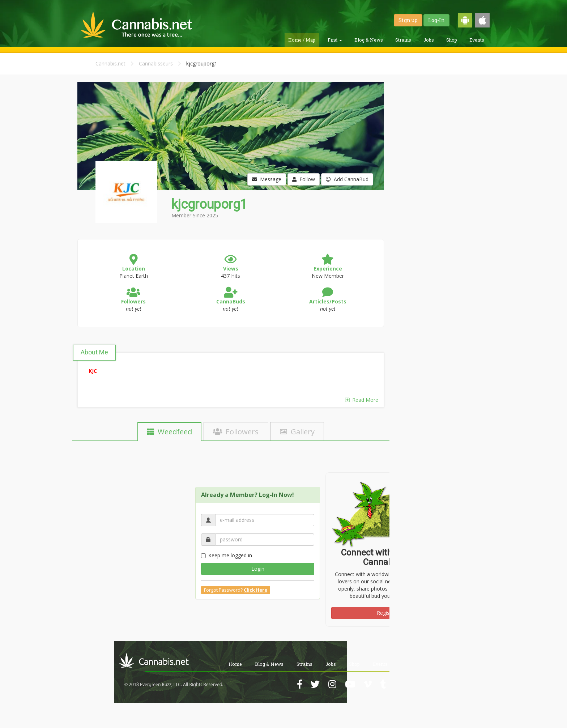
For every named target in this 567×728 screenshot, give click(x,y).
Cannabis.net (110, 63)
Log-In (436, 20)
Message (267, 179)
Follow (304, 179)
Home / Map (302, 40)
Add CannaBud (347, 179)
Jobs (429, 40)
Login (258, 569)
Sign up (408, 20)
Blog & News (369, 40)
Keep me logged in (227, 555)
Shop (452, 40)
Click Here (255, 590)
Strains (403, 40)
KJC (93, 371)
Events (477, 40)
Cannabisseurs (156, 63)
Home (235, 664)
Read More (362, 400)
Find (335, 40)
